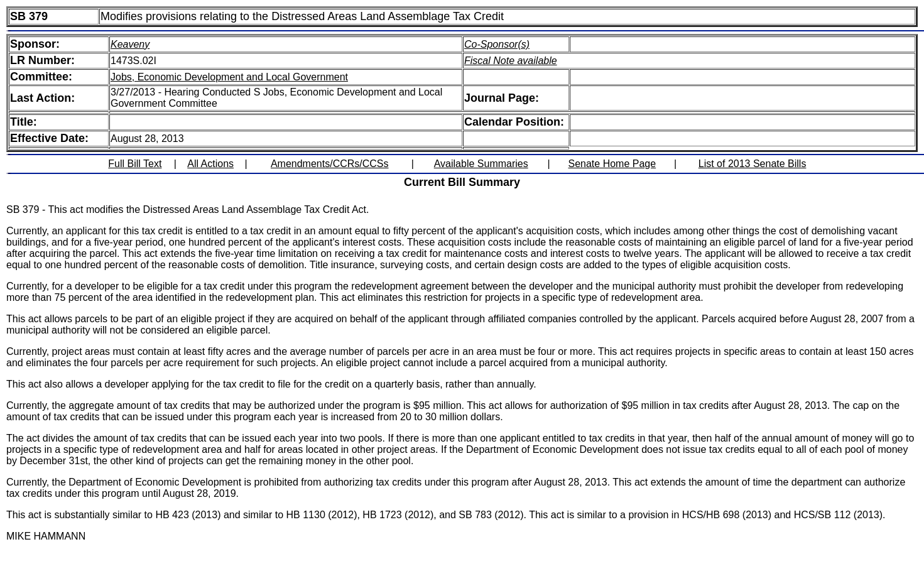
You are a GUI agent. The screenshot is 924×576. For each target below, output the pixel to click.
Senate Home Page (612, 164)
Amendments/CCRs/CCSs (330, 164)
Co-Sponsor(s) (497, 44)
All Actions (210, 164)
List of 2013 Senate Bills (753, 164)
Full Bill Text (135, 164)
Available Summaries (481, 164)
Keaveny (130, 44)
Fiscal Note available (511, 61)
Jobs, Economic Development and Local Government (229, 77)
